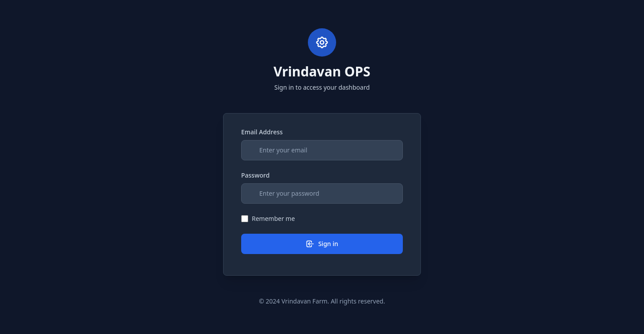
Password (255, 175)
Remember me (273, 218)
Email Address (262, 132)
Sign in (322, 244)
